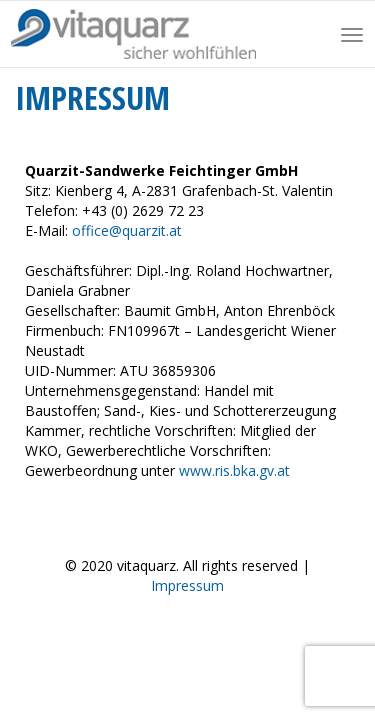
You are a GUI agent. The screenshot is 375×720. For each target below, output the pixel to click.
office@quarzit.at (127, 230)
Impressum (187, 585)
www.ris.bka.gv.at (234, 470)
